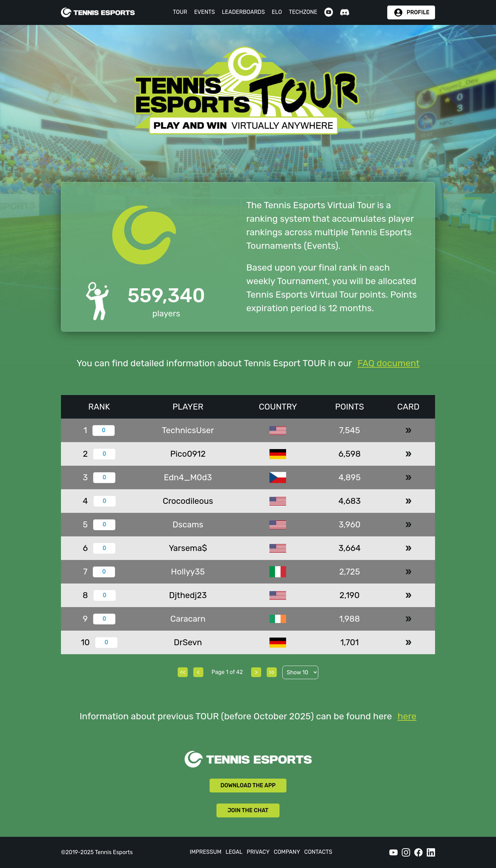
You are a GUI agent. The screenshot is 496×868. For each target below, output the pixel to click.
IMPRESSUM (206, 852)
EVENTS (204, 12)
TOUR (180, 12)
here (407, 716)
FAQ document (388, 363)
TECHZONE (303, 12)
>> (272, 672)
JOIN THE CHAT (248, 810)
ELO (277, 12)
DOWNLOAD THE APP (248, 785)
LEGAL (234, 852)
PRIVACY (258, 852)
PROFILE (418, 12)
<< (183, 672)
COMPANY (287, 852)
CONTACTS (318, 852)
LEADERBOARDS (243, 12)
